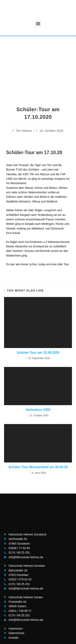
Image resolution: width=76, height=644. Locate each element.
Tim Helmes (24, 131)
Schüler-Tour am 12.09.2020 (38, 353)
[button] (38, 24)
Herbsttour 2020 (38, 410)
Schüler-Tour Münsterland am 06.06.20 (38, 467)
